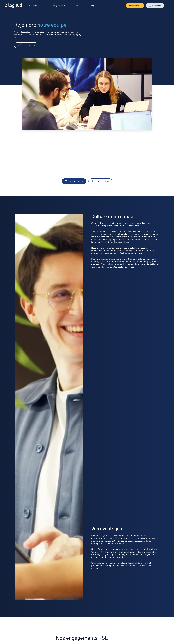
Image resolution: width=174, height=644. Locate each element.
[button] (26, 45)
